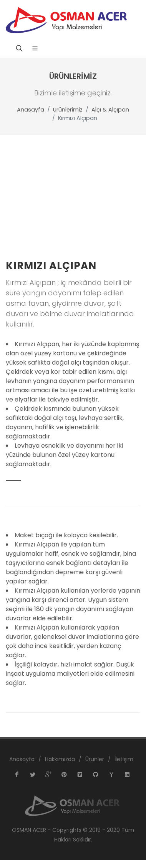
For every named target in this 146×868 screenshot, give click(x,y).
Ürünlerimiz (68, 110)
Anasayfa (31, 110)
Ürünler (95, 759)
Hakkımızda (60, 759)
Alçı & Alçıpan (110, 110)
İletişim (124, 759)
